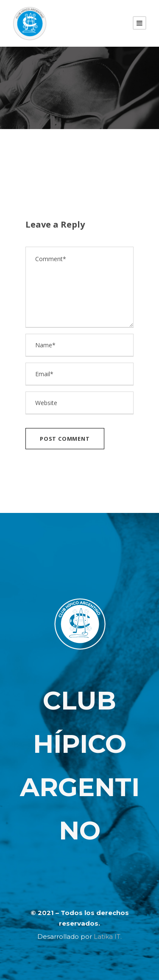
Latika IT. (108, 936)
